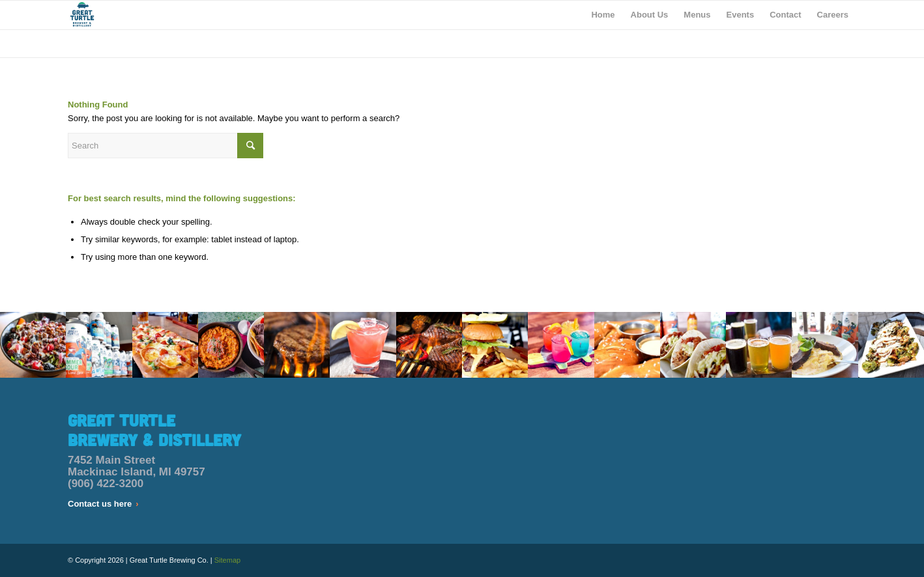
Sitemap (227, 560)
